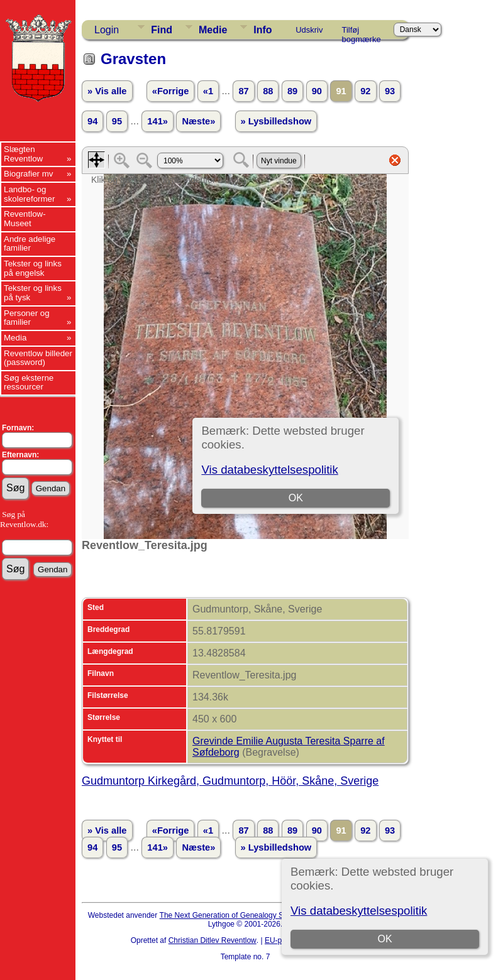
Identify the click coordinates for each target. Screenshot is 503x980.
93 (390, 91)
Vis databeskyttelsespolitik (359, 911)
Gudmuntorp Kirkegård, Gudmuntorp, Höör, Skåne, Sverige (230, 781)
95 (117, 121)
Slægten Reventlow (23, 154)
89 (292, 91)
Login (107, 30)
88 (268, 91)
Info (263, 30)
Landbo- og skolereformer (29, 194)
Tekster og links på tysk (33, 293)
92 (365, 91)
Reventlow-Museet (25, 219)
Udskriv (309, 30)
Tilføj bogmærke (362, 32)
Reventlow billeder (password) (38, 358)
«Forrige (171, 91)
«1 (208, 91)
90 (317, 91)
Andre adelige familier (30, 244)
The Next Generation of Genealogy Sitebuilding (239, 915)
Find (162, 30)
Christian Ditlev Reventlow (213, 940)
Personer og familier (27, 318)
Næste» (198, 121)
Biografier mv (29, 174)
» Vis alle (107, 91)
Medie (213, 30)
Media (15, 338)
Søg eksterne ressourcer (29, 383)
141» (158, 121)
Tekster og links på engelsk (33, 268)
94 (92, 121)
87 (243, 91)
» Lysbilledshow (276, 121)
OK (384, 939)
